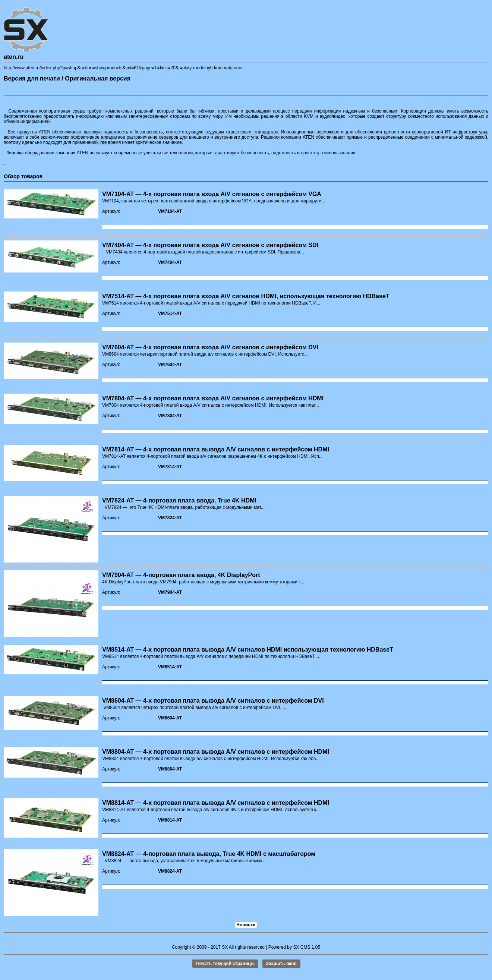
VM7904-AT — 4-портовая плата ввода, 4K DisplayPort (181, 575)
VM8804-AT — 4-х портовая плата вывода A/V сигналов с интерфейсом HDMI (216, 752)
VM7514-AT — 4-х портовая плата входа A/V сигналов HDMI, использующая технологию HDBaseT (246, 296)
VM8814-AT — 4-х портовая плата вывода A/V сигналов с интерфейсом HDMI (216, 803)
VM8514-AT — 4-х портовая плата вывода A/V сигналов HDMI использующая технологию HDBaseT (248, 650)
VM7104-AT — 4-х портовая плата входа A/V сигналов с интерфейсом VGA (212, 194)
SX (225, 947)
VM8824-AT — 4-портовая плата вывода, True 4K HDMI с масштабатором (209, 854)
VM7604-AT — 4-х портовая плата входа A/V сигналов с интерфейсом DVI (210, 347)
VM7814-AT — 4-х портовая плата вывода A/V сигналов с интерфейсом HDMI (216, 449)
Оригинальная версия (98, 78)
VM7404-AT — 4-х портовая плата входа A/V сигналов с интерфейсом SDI (210, 245)
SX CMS (302, 947)
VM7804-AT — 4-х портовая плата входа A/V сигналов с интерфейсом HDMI (213, 398)
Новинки (246, 925)
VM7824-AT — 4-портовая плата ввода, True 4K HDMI (179, 500)
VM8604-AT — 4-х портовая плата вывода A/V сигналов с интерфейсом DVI (213, 701)
